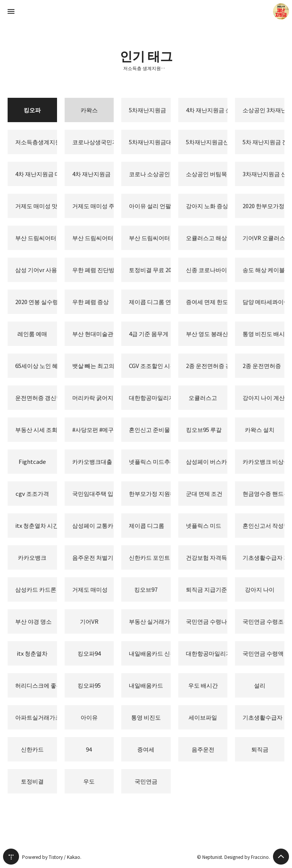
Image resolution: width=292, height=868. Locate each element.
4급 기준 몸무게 (149, 334)
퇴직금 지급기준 (206, 589)
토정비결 (32, 781)
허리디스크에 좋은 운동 (36, 685)
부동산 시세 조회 (36, 429)
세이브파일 (203, 717)
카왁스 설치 (260, 429)
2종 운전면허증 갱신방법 (207, 366)
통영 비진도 (146, 717)
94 (89, 749)
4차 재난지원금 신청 (207, 110)
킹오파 (32, 110)
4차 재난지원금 (91, 174)
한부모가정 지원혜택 (150, 493)
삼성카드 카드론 (36, 589)
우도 (89, 781)
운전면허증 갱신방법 (36, 397)
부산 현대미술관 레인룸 (93, 334)
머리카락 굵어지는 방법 (93, 397)
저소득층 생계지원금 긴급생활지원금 (146, 68)
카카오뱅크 (32, 557)
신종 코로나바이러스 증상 (207, 270)
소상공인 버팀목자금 (207, 174)
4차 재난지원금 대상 (36, 174)
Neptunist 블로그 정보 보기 (281, 11)
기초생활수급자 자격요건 (263, 557)
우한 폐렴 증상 (90, 302)
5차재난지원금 (148, 110)
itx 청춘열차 (32, 653)
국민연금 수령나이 (207, 621)
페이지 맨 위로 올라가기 (281, 857)
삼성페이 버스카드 (207, 461)
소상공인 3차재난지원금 (263, 110)
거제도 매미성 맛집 (36, 206)
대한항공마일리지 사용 (150, 397)
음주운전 (203, 749)
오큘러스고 (203, 397)
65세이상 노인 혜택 (36, 366)
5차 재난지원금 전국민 (263, 142)
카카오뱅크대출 (92, 461)
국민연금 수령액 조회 (263, 653)
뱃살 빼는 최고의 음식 (93, 366)
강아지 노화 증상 (207, 206)
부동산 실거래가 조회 (150, 621)
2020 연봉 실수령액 (36, 302)
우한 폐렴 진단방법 (93, 270)
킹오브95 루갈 (204, 429)
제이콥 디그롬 (147, 525)
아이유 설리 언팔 (150, 206)
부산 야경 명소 (33, 621)
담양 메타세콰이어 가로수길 (263, 302)
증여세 (146, 749)
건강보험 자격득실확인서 (207, 557)
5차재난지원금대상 (150, 142)
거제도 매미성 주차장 (93, 206)
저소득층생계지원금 (36, 142)
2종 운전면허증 (262, 366)
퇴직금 (260, 749)
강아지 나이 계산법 (263, 397)
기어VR (89, 621)
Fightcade (32, 461)
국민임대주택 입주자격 (93, 493)
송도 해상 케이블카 (263, 270)
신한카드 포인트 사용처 (150, 557)
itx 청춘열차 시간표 (36, 525)
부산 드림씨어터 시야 (36, 238)
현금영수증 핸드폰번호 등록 (263, 493)
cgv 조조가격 (32, 493)
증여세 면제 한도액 (207, 302)
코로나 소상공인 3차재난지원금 (150, 174)
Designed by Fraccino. (247, 857)
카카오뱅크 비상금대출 (263, 461)
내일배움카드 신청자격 (150, 653)
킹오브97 (146, 589)
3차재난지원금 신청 (263, 174)
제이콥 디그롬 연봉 (150, 302)
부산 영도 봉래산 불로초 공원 (207, 334)
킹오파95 (89, 685)
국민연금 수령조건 (263, 621)
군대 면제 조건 (204, 493)
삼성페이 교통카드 (93, 525)
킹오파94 (89, 653)
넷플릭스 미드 (204, 525)
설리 (260, 685)
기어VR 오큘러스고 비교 (263, 238)
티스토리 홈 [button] (11, 857)
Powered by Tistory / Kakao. (52, 857)
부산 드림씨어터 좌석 (93, 238)
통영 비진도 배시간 (263, 334)
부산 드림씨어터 (149, 238)
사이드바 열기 (11, 11)
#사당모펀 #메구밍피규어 (93, 429)
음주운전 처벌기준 (93, 557)
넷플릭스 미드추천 (150, 461)
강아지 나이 (260, 589)
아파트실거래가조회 (36, 717)
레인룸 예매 (32, 334)
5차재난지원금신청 (207, 142)
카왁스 (89, 110)
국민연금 (146, 781)
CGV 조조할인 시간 (150, 366)
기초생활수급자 (263, 717)
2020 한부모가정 (263, 206)
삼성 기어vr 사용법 (36, 270)
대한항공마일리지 (207, 653)
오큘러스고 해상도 (207, 238)
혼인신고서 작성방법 (263, 525)
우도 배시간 (203, 685)
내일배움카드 (146, 685)
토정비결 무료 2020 (150, 270)
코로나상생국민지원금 (93, 142)
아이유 (89, 717)
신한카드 (32, 749)
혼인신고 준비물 (149, 429)
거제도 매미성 (90, 589)
